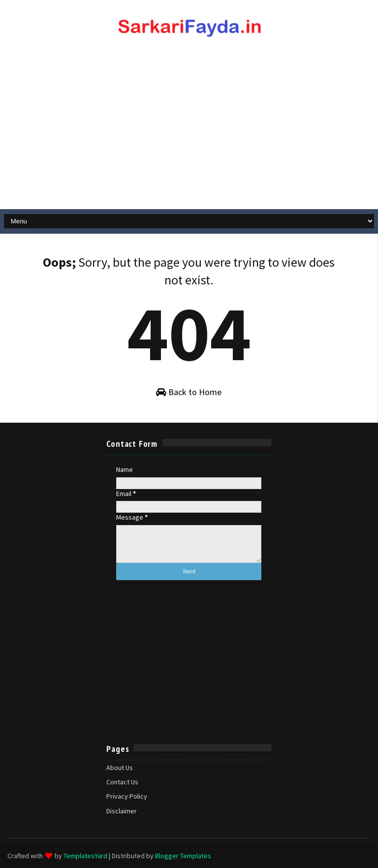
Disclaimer (122, 811)
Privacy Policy (127, 796)
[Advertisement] (189, 130)
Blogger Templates (183, 856)
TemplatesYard (85, 856)
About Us (120, 768)
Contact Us (122, 782)
